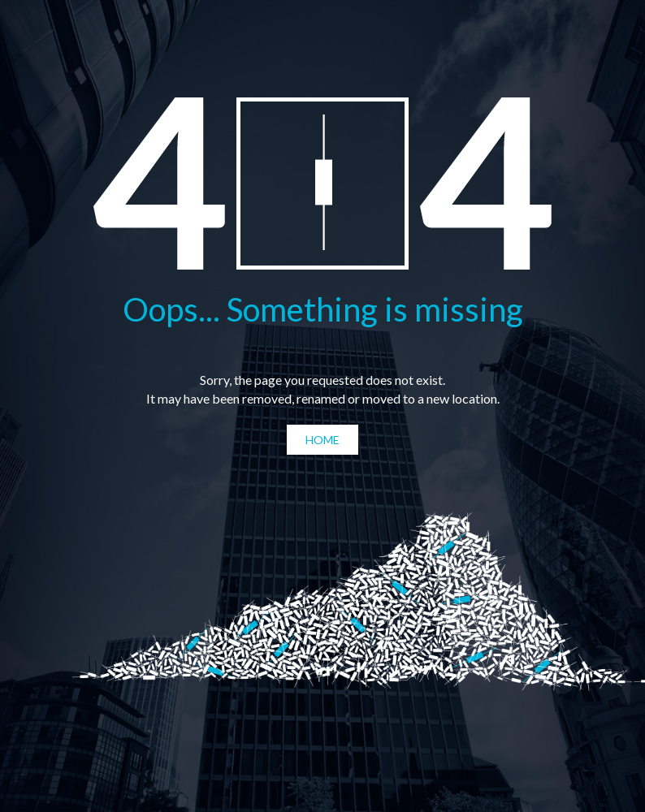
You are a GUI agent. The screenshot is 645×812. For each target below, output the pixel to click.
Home (322, 440)
